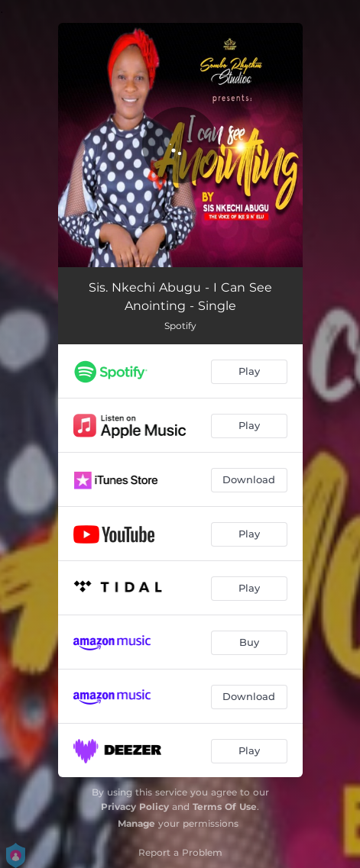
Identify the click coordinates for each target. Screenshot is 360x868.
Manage (136, 823)
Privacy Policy (135, 807)
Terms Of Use (225, 807)
